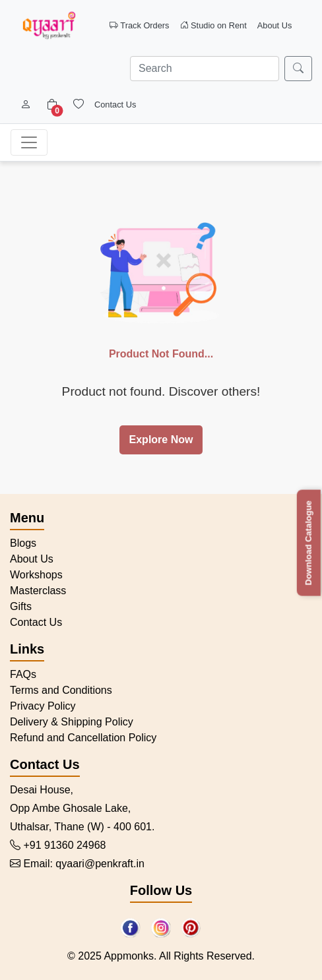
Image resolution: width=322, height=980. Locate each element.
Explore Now (161, 440)
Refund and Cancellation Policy (83, 738)
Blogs (23, 543)
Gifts (21, 606)
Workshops (36, 575)
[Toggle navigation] (29, 142)
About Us (275, 25)
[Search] (205, 69)
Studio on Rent (213, 25)
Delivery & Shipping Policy (72, 722)
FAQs (23, 674)
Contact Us (115, 105)
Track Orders (140, 25)
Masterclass (38, 591)
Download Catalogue (308, 543)
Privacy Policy (43, 706)
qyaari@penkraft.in (100, 864)
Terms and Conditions (61, 690)
